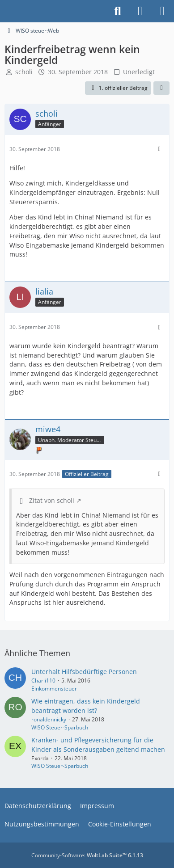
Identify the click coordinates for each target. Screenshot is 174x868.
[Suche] (118, 11)
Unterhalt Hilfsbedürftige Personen (84, 672)
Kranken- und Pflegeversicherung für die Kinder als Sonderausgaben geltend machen (98, 745)
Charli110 (43, 680)
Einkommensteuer (54, 689)
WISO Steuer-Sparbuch (60, 727)
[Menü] (162, 11)
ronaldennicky (49, 719)
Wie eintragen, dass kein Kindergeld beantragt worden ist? (86, 706)
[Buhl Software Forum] (4, 11)
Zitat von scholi (52, 500)
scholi (24, 72)
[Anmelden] (140, 11)
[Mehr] (159, 149)
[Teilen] (161, 88)
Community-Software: (87, 855)
